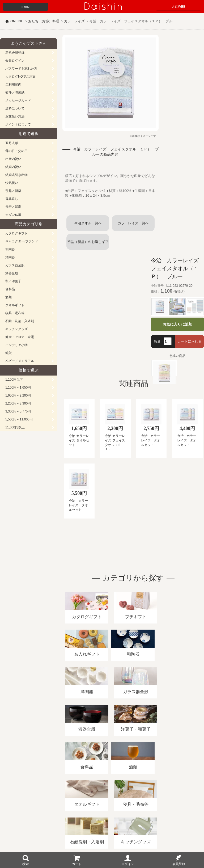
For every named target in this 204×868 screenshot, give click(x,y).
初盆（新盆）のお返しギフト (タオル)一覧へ (88, 245)
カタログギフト (16, 233)
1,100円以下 (14, 380)
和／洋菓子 (13, 281)
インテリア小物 (16, 345)
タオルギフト (15, 305)
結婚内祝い (13, 167)
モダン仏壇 (13, 215)
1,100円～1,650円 (18, 387)
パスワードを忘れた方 (21, 69)
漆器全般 (12, 273)
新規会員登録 (15, 53)
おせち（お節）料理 (44, 21)
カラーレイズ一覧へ (133, 223)
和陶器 (10, 249)
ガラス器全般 (15, 265)
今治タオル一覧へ (88, 223)
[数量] (168, 341)
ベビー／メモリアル (20, 361)
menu (25, 7)
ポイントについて (18, 124)
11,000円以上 (15, 427)
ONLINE (17, 21)
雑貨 (8, 353)
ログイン (128, 864)
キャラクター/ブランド (22, 241)
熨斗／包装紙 (15, 92)
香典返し (12, 199)
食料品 (10, 289)
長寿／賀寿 (13, 207)
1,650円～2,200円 (18, 395)
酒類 (8, 297)
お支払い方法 (15, 116)
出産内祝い (13, 159)
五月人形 (12, 143)
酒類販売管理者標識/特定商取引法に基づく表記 (94, 807)
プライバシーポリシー (156, 807)
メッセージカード (18, 100)
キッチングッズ (16, 329)
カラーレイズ (74, 21)
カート (77, 864)
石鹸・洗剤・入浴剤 (20, 321)
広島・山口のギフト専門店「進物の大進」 (102, 835)
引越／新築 (13, 191)
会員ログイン (15, 61)
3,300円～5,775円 (18, 411)
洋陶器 (10, 257)
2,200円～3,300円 (18, 403)
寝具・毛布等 (15, 313)
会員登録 (179, 864)
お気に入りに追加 (177, 324)
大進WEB (178, 7)
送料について (15, 108)
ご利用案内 (13, 85)
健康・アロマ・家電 (20, 337)
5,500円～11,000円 (19, 419)
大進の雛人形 (102, 842)
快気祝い (12, 183)
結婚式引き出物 (16, 175)
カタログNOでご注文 (20, 77)
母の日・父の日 (16, 151)
